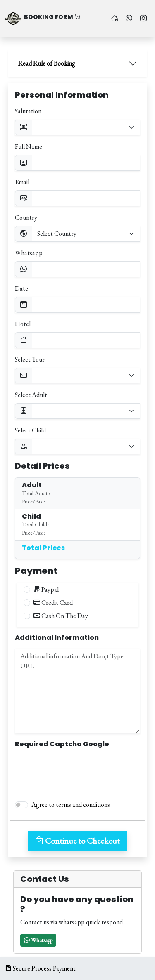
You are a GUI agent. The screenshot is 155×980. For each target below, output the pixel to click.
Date (21, 288)
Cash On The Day (61, 616)
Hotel (23, 324)
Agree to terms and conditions (71, 805)
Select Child (30, 430)
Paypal (46, 589)
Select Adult (31, 395)
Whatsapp (29, 253)
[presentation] (78, 771)
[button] (38, 940)
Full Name (29, 147)
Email (22, 182)
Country (26, 217)
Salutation (28, 111)
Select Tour (30, 359)
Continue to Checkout (77, 841)
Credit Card (53, 603)
